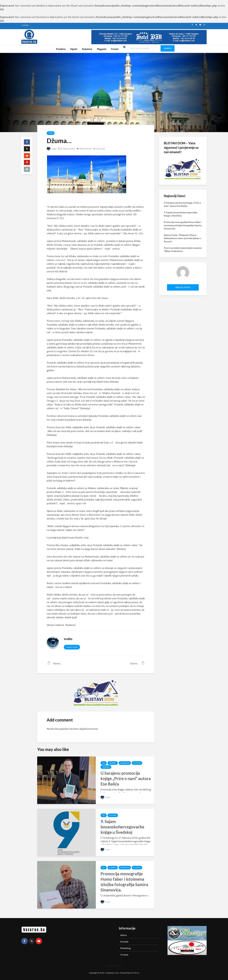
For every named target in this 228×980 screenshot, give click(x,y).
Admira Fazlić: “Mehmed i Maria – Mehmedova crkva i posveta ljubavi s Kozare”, (183, 238)
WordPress (135, 973)
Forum (115, 49)
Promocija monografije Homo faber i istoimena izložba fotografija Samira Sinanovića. (124, 882)
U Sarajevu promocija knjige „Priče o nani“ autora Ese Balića (126, 778)
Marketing (125, 948)
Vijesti (74, 49)
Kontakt (25, 25)
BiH (104, 763)
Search (168, 48)
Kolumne (87, 49)
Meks (117, 973)
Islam (51, 133)
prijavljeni (64, 729)
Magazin (102, 49)
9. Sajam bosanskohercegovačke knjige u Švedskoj (122, 827)
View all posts (72, 647)
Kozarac (113, 763)
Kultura (137, 763)
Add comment (86, 149)
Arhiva (123, 935)
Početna (61, 49)
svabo (52, 149)
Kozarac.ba (125, 763)
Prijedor (106, 767)
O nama (124, 955)
